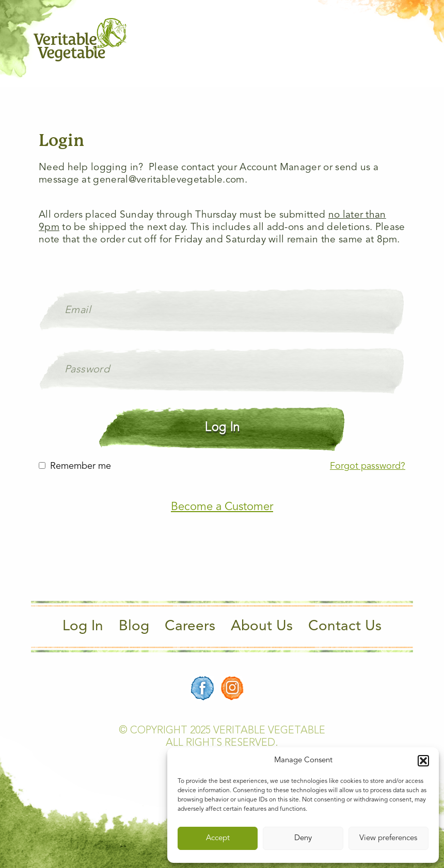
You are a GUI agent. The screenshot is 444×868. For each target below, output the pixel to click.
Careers (190, 627)
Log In (83, 627)
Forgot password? (368, 466)
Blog (134, 627)
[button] (423, 761)
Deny (303, 838)
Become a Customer (222, 507)
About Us (262, 627)
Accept (218, 838)
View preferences (388, 838)
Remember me (81, 466)
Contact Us (345, 627)
